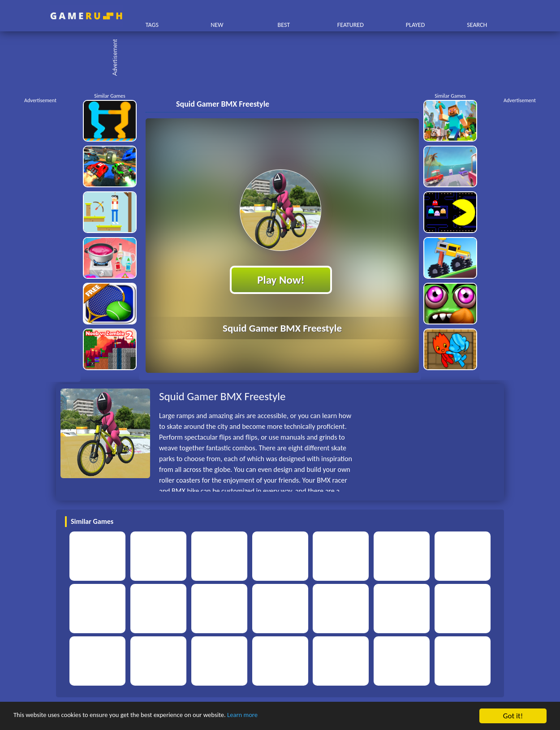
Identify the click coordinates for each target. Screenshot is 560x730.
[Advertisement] (284, 58)
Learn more (280, 716)
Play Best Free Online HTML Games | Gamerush (86, 16)
